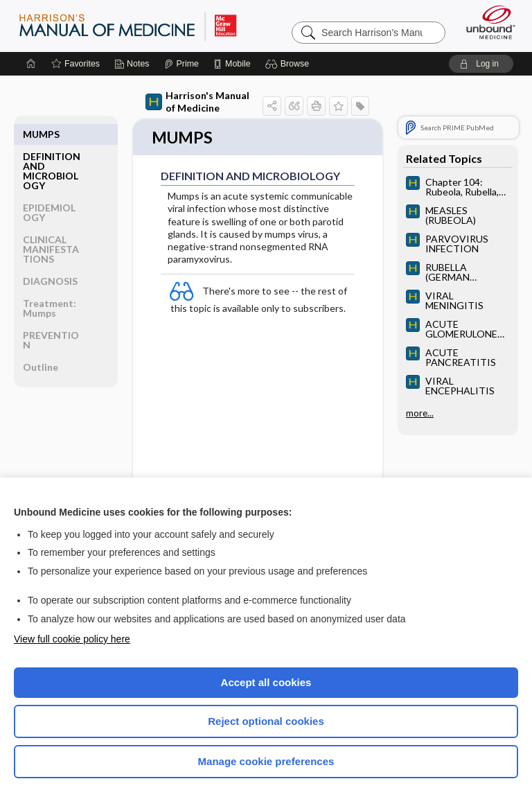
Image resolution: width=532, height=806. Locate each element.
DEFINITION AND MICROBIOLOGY (52, 149)
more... (420, 413)
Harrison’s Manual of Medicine (128, 26)
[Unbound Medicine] (486, 22)
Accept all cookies (266, 682)
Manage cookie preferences (266, 761)
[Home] (31, 64)
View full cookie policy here (72, 639)
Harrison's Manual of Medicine (197, 102)
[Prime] (181, 64)
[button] (289, 64)
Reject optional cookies (266, 721)
